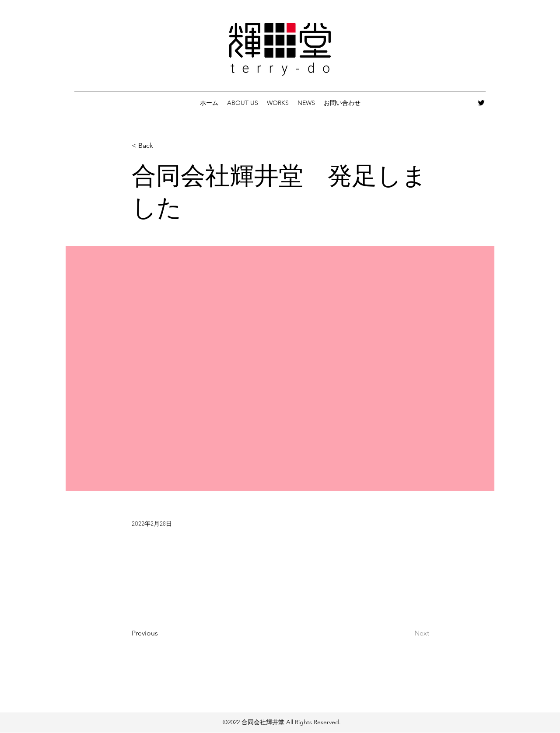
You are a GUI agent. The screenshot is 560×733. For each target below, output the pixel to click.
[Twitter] (481, 103)
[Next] (407, 633)
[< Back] (161, 146)
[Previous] (161, 633)
